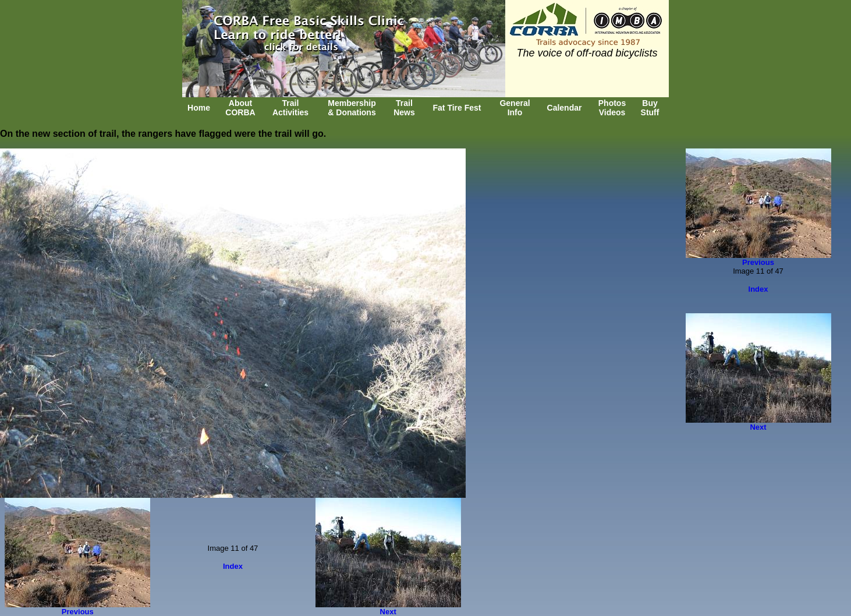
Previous (78, 612)
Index (233, 566)
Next (388, 612)
